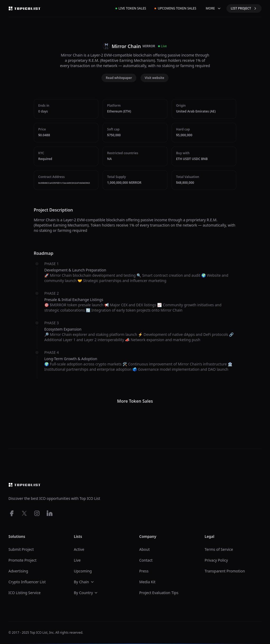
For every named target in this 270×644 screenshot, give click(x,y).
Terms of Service (219, 549)
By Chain (84, 582)
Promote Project (22, 560)
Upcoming (83, 571)
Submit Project (21, 549)
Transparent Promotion (225, 571)
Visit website (155, 78)
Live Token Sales (131, 8)
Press (144, 571)
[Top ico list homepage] (25, 8)
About (144, 549)
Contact (146, 560)
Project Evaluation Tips (159, 593)
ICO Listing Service (25, 593)
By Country (86, 593)
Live (77, 560)
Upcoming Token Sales (175, 8)
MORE (213, 8)
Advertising (18, 571)
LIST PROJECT (244, 8)
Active (79, 549)
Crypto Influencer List (27, 582)
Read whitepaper (119, 78)
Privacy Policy (216, 560)
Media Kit (147, 582)
